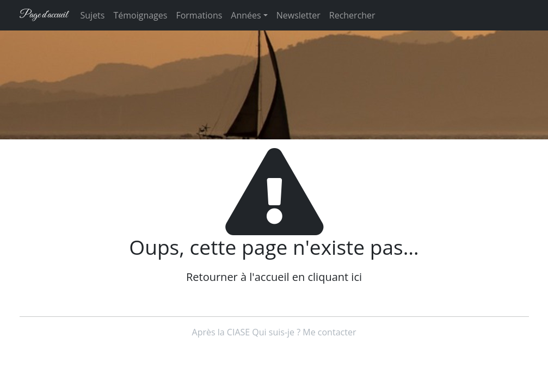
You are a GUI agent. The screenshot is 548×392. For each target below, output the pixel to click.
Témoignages (140, 15)
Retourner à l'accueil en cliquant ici (274, 277)
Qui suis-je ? (276, 332)
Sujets (93, 15)
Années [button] (246, 15)
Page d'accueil (44, 15)
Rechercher (352, 15)
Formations (199, 15)
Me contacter (329, 332)
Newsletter (298, 15)
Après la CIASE (221, 332)
